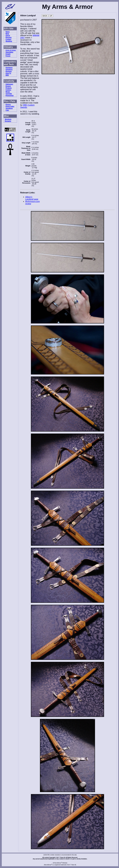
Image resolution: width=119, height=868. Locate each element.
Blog (7, 34)
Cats (7, 110)
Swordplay (9, 52)
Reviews (9, 71)
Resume (9, 37)
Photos (8, 105)
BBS (7, 75)
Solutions (9, 70)
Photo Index (10, 106)
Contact (8, 39)
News (8, 32)
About (8, 36)
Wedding (9, 41)
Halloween (9, 84)
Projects (9, 88)
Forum (8, 56)
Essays (8, 86)
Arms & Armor (11, 50)
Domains (8, 121)
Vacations (9, 108)
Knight (8, 54)
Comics (8, 90)
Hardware (9, 68)
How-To (8, 73)
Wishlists (8, 119)
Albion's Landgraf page (32, 198)
